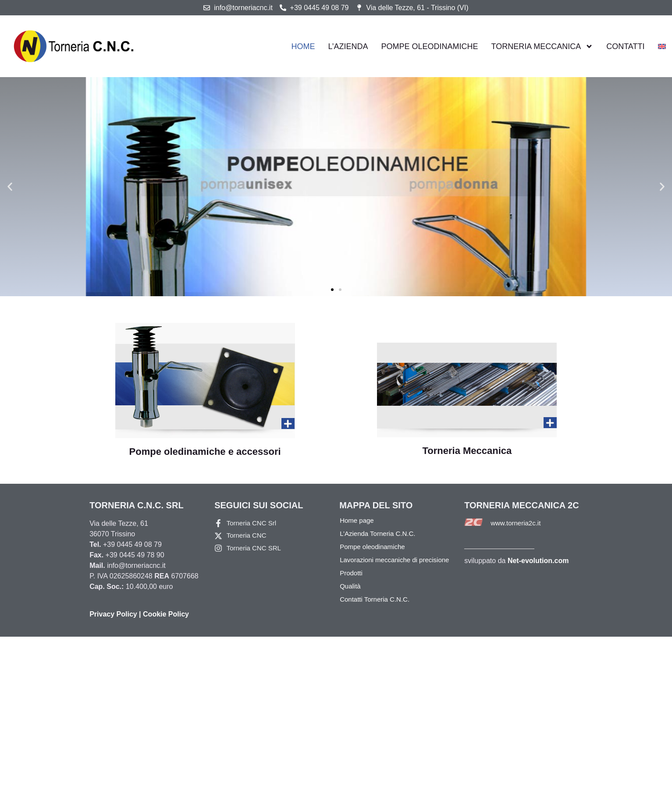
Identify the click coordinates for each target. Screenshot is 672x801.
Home (303, 46)
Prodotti (351, 573)
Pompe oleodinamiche (430, 46)
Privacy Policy (113, 614)
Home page (357, 520)
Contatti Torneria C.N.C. (375, 599)
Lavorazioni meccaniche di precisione (394, 560)
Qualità (350, 586)
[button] (10, 187)
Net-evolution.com (538, 561)
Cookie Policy (166, 614)
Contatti (625, 46)
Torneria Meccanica (542, 46)
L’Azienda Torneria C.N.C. (377, 533)
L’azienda (348, 46)
